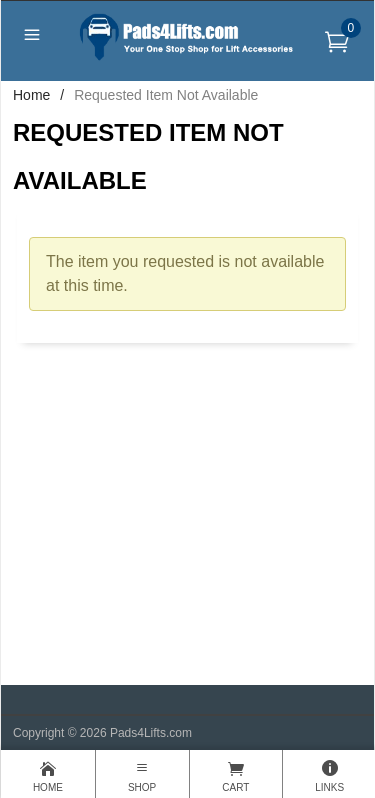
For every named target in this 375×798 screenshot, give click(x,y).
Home (31, 95)
